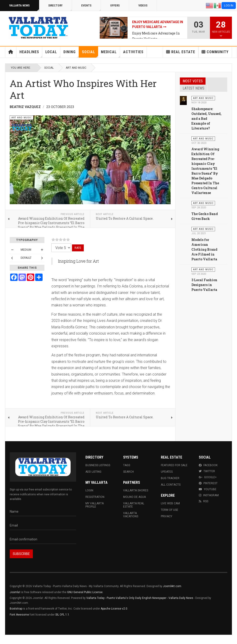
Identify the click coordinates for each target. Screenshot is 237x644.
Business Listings (98, 465)
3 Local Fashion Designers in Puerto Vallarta (204, 285)
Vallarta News (24, 8)
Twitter (207, 471)
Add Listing (93, 472)
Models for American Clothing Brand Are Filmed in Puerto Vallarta (204, 249)
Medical (110, 54)
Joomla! (15, 592)
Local (53, 54)
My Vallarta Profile (95, 505)
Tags (127, 465)
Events (91, 8)
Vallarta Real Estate (134, 505)
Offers (115, 6)
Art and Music (76, 68)
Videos (143, 6)
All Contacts (171, 485)
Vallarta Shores (136, 490)
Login (89, 490)
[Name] (43, 512)
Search (128, 472)
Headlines (31, 54)
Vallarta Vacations (131, 515)
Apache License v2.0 (114, 609)
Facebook (208, 465)
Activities (133, 52)
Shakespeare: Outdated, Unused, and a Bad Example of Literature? (206, 119)
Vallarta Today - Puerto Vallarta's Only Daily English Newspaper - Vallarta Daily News (140, 598)
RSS (204, 501)
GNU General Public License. (85, 592)
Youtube (208, 489)
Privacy (167, 516)
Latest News (193, 88)
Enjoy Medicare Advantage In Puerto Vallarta (156, 36)
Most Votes (193, 81)
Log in (229, 5)
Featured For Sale (174, 465)
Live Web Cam (170, 503)
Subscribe (21, 554)
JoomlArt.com (172, 586)
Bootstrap (16, 609)
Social (90, 54)
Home (11, 52)
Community (215, 52)
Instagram (209, 495)
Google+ (208, 477)
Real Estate (181, 52)
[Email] (43, 526)
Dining (71, 54)
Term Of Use (170, 510)
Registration (95, 497)
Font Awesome (19, 615)
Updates (167, 472)
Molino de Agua (134, 497)
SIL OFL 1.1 (62, 615)
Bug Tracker (170, 478)
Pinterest (208, 483)
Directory (60, 8)
